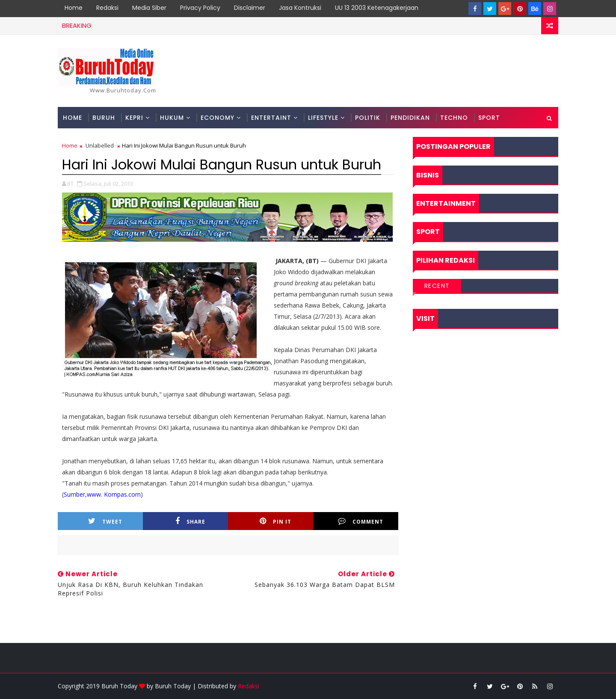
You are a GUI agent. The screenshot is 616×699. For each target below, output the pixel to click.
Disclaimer (250, 8)
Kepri (134, 118)
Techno (454, 118)
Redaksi (107, 8)
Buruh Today (173, 686)
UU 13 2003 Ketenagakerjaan (377, 8)
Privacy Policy (200, 8)
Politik (368, 118)
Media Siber (149, 8)
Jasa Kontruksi (300, 8)
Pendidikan (410, 118)
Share (190, 521)
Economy (218, 118)
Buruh (104, 118)
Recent (437, 286)
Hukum (172, 118)
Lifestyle (323, 118)
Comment (361, 521)
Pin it (275, 521)
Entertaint (271, 118)
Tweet (105, 521)
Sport (489, 118)
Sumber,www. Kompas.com (102, 494)
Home (74, 8)
